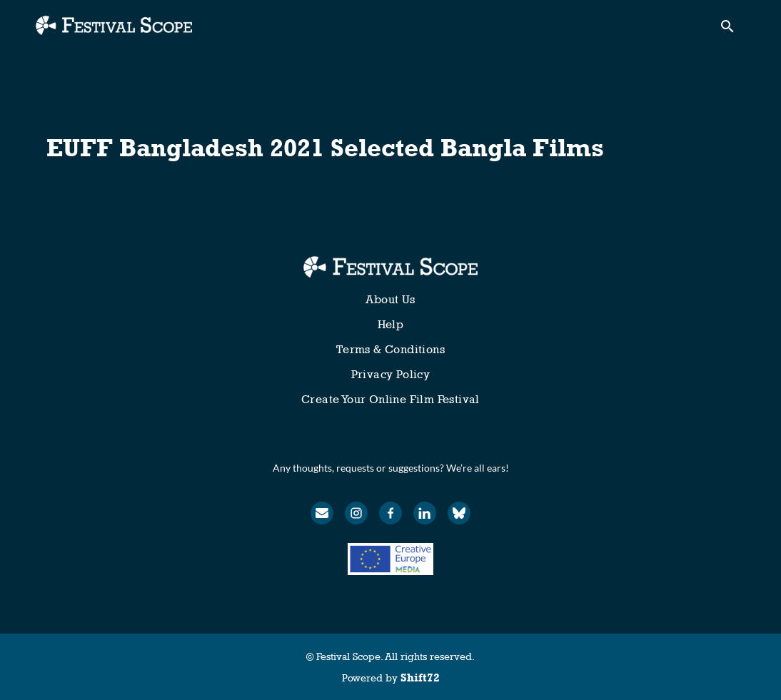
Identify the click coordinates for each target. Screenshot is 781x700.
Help (391, 324)
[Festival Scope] (390, 267)
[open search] (732, 30)
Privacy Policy (391, 374)
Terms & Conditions (390, 349)
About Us (390, 299)
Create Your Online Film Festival (390, 399)
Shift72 (420, 678)
